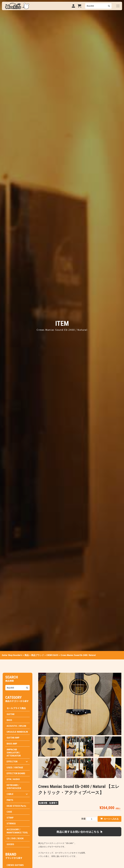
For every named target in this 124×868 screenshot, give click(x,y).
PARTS (10, 800)
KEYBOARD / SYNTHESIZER (14, 786)
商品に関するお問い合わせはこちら (80, 832)
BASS (9, 720)
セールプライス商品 (16, 708)
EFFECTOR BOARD (16, 773)
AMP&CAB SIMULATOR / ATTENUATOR (14, 752)
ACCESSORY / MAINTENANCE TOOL (17, 831)
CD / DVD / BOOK (15, 838)
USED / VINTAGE (15, 767)
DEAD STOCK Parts (16, 806)
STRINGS (11, 823)
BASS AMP (12, 744)
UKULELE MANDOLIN (17, 732)
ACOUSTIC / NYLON (16, 726)
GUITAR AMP (13, 738)
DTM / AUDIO (13, 779)
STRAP (10, 817)
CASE (9, 812)
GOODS (10, 844)
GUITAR (11, 714)
